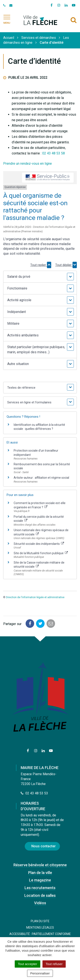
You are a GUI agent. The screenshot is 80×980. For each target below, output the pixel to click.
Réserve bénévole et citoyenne (40, 865)
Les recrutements (40, 888)
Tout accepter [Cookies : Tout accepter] (28, 964)
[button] (40, 277)
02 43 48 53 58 (54, 153)
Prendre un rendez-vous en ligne (28, 164)
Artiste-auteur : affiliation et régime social (41, 478)
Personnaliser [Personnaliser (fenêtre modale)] (40, 973)
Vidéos (40, 903)
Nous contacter (44, 846)
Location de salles (40, 895)
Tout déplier (66, 265)
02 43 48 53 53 (34, 793)
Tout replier (41, 265)
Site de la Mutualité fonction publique (41, 553)
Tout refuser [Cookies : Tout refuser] (54, 964)
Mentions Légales (40, 928)
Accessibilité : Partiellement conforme (40, 934)
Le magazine (40, 880)
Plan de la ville (40, 873)
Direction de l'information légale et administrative (35, 597)
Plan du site (40, 921)
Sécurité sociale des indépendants (39, 544)
